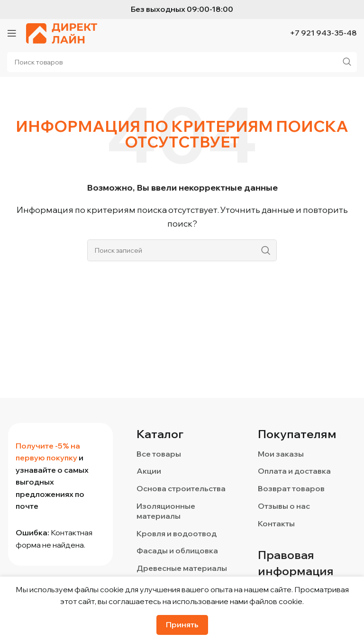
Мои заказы (281, 454)
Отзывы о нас (284, 506)
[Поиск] (182, 250)
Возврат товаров (291, 488)
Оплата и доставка (294, 471)
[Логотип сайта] (62, 32)
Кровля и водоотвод (177, 533)
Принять (182, 624)
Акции (149, 471)
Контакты (276, 523)
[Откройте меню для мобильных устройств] (12, 33)
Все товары (159, 454)
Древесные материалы (182, 568)
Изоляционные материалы (166, 511)
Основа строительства (181, 488)
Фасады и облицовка (177, 550)
